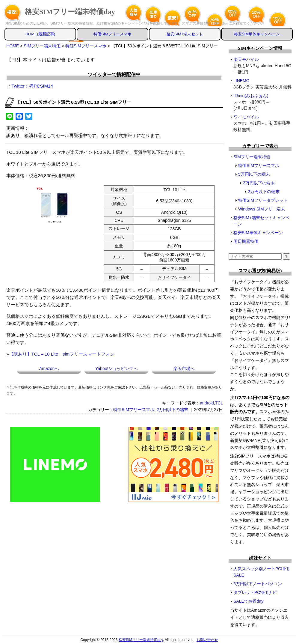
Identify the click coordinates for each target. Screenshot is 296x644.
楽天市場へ (184, 368)
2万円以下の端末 (173, 410)
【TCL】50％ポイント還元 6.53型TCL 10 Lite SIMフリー (73, 102)
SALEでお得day (248, 601)
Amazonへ (49, 368)
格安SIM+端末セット (185, 34)
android (207, 403)
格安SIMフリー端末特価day (70, 12)
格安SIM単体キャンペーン (257, 34)
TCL (219, 403)
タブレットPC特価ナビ (255, 592)
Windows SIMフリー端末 (262, 209)
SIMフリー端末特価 (252, 157)
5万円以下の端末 (254, 174)
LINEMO (242, 81)
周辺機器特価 (246, 241)
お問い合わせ (207, 640)
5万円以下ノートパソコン (258, 584)
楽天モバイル (246, 59)
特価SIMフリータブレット (263, 200)
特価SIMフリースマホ (112, 34)
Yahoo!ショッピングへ (116, 368)
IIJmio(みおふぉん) (251, 96)
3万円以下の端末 (259, 183)
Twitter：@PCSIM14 (32, 86)
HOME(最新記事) (40, 34)
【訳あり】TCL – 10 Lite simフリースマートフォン (62, 354)
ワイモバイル (246, 117)
